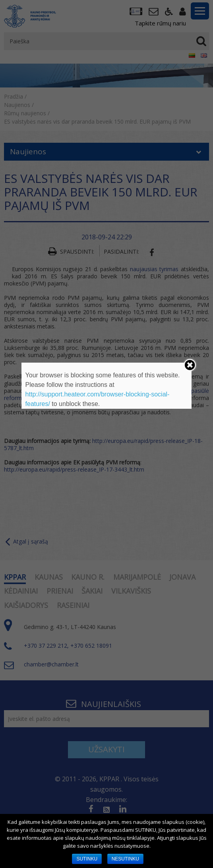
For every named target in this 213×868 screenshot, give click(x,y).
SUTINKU (87, 859)
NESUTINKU (125, 859)
